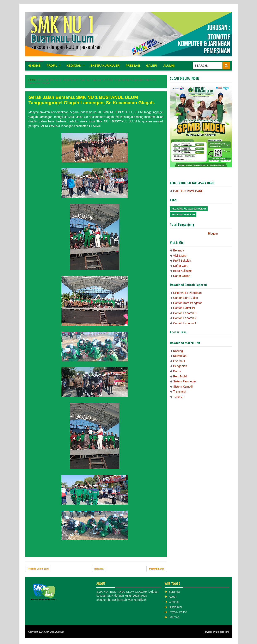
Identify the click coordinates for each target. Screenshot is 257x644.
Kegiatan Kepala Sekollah (189, 209)
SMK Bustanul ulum (54, 632)
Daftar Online (182, 276)
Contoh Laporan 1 (185, 323)
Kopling (178, 351)
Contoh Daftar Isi (184, 308)
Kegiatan (74, 66)
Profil (52, 66)
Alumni (169, 66)
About (173, 597)
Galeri (152, 66)
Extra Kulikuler (183, 271)
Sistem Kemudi (183, 387)
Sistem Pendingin (185, 381)
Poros (177, 371)
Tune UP (179, 397)
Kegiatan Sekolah (183, 214)
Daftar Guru (181, 266)
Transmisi (179, 391)
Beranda (99, 569)
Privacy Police (178, 612)
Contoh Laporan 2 (185, 318)
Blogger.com (222, 632)
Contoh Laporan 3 (185, 313)
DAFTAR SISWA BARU (188, 191)
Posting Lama (157, 569)
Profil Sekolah (182, 261)
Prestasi (133, 66)
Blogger (213, 233)
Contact (174, 602)
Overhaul (179, 361)
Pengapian (180, 366)
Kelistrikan (180, 356)
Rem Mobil (180, 376)
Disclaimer (175, 607)
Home (34, 66)
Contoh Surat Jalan (186, 298)
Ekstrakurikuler (105, 66)
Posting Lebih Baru (38, 569)
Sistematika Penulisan (188, 293)
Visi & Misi (180, 256)
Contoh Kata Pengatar (188, 303)
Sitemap (174, 617)
